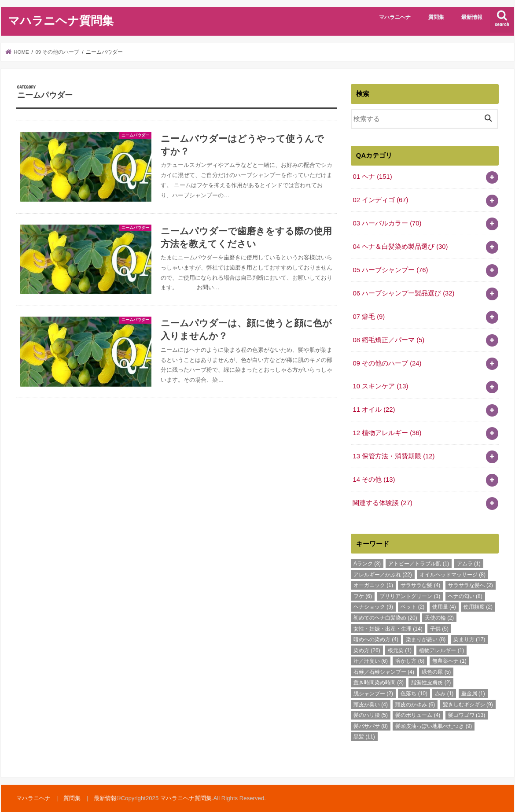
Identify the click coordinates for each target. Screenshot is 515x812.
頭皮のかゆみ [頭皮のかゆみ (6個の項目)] (415, 705)
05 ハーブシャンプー (390, 270)
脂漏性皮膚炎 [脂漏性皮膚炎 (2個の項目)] (431, 683)
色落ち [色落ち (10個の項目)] (414, 694)
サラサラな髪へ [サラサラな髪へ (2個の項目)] (471, 585)
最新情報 (472, 17)
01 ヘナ (372, 177)
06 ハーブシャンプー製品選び (403, 293)
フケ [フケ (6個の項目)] (363, 596)
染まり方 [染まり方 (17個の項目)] (469, 639)
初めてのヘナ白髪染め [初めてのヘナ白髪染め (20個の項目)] (385, 618)
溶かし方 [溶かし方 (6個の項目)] (410, 661)
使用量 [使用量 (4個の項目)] (444, 607)
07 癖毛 (369, 317)
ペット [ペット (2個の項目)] (412, 607)
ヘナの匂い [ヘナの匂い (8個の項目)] (465, 596)
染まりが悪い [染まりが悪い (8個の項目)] (426, 639)
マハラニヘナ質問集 (61, 20)
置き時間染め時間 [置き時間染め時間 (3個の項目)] (379, 683)
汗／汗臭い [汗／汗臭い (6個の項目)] (371, 661)
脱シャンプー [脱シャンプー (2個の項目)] (373, 694)
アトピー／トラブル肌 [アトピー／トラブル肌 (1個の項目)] (419, 564)
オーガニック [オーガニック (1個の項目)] (373, 585)
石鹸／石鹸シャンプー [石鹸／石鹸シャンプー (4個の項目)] (384, 672)
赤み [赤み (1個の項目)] (444, 694)
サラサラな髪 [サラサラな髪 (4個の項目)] (420, 585)
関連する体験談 (383, 503)
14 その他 (374, 480)
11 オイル (374, 410)
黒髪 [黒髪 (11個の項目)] (364, 737)
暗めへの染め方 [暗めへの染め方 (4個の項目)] (376, 639)
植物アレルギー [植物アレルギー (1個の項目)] (441, 650)
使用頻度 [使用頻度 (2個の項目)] (478, 607)
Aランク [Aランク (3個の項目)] (367, 564)
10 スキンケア (380, 386)
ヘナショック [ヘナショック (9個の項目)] (373, 607)
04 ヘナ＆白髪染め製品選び (400, 247)
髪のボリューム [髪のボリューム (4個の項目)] (418, 715)
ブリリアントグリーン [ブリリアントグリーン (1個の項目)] (410, 596)
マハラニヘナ (395, 17)
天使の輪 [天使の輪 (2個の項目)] (439, 618)
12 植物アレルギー (387, 433)
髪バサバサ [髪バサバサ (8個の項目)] (371, 726)
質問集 (436, 17)
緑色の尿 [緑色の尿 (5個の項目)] (436, 672)
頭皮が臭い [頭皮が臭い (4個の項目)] (371, 705)
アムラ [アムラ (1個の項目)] (469, 564)
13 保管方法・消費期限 (394, 456)
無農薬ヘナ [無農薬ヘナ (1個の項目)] (449, 661)
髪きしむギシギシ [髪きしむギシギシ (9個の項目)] (468, 705)
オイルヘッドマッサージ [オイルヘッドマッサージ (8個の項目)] (452, 575)
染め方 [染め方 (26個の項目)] (367, 650)
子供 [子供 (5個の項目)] (439, 629)
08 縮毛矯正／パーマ (388, 340)
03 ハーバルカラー (387, 223)
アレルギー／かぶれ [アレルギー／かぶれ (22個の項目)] (383, 575)
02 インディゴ (380, 200)
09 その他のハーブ (387, 363)
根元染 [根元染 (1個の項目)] (400, 650)
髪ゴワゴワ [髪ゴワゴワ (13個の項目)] (467, 715)
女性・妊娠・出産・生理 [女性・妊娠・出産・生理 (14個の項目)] (388, 629)
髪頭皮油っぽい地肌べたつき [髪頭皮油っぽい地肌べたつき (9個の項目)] (434, 726)
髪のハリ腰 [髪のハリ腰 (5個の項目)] (371, 715)
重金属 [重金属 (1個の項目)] (473, 694)
